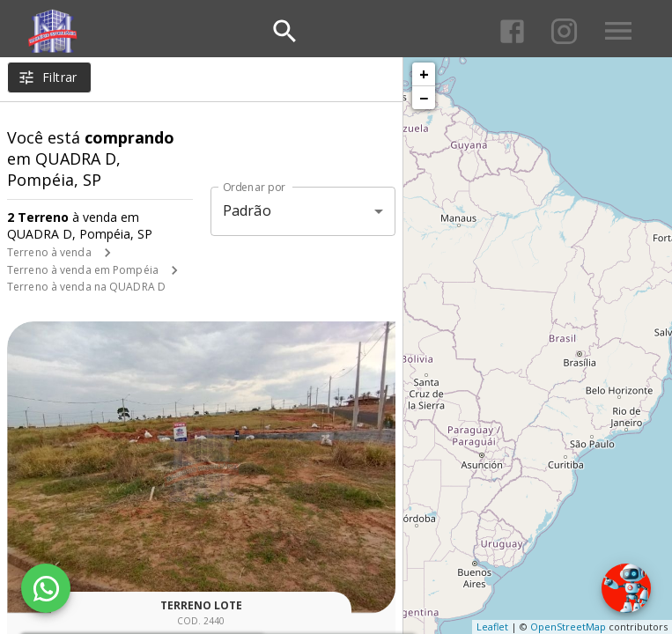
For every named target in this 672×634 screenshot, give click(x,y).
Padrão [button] (247, 210)
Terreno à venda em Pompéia (83, 270)
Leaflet (492, 627)
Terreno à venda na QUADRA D (86, 287)
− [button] (424, 98)
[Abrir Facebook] (512, 31)
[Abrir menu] (618, 31)
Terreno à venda (49, 252)
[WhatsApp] (46, 588)
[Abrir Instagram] (564, 31)
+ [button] (424, 74)
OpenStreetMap (568, 627)
